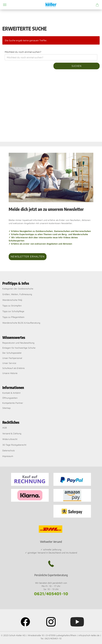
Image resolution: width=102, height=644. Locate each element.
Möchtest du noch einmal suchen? (23, 52)
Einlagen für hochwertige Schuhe (19, 348)
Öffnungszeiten (10, 398)
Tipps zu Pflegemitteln (13, 317)
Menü (5, 5)
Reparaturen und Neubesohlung (18, 343)
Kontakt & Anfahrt (11, 393)
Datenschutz (9, 450)
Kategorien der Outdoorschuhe (18, 289)
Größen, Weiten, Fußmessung (17, 294)
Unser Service (9, 363)
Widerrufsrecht (10, 439)
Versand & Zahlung (12, 433)
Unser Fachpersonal (12, 358)
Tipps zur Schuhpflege (13, 311)
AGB (5, 428)
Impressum (8, 456)
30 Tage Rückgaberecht (14, 445)
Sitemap (6, 408)
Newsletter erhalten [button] (28, 256)
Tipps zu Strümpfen (12, 306)
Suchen (77, 66)
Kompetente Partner (13, 403)
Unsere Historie (10, 373)
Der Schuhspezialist (12, 353)
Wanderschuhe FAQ (12, 300)
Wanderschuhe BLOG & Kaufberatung (21, 323)
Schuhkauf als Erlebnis (13, 368)
